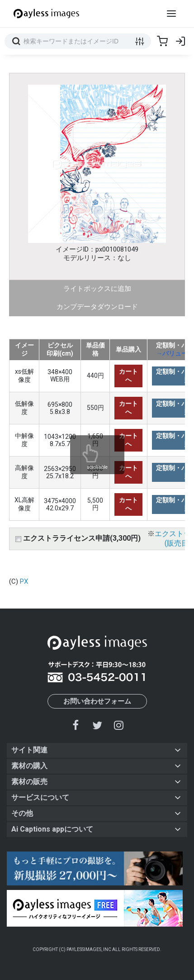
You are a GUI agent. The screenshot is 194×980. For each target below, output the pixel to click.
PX (24, 581)
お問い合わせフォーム (97, 701)
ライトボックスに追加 (97, 289)
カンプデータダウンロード (97, 307)
